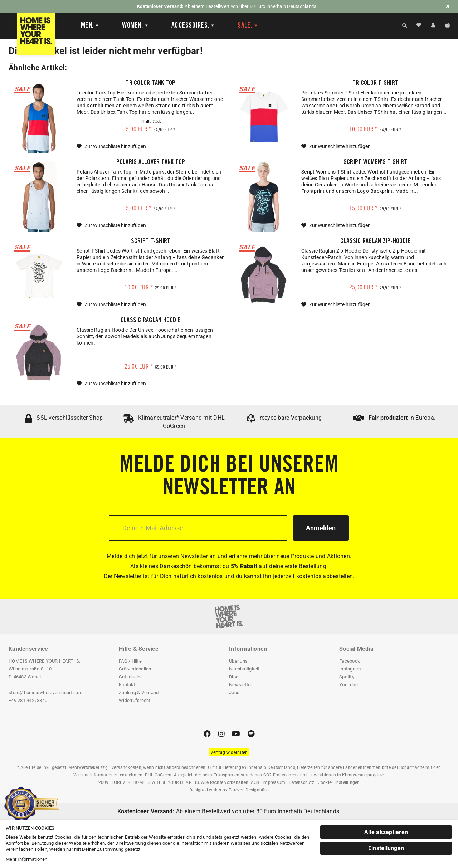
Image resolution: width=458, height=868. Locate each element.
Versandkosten (126, 767)
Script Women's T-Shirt (376, 162)
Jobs (234, 693)
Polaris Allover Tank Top (151, 162)
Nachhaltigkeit (244, 669)
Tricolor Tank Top (150, 83)
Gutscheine (131, 677)
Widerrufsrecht (135, 700)
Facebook (350, 661)
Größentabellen (135, 669)
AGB (255, 782)
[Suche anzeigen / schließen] (405, 25)
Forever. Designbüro (249, 790)
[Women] (135, 26)
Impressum (274, 782)
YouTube (349, 685)
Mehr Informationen (27, 859)
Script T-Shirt (151, 242)
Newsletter (241, 685)
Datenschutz (301, 782)
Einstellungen (386, 848)
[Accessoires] (193, 26)
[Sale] (248, 26)
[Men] (90, 26)
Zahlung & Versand (139, 693)
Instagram (350, 669)
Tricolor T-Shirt (375, 83)
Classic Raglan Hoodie (151, 321)
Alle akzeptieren (386, 832)
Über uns (238, 661)
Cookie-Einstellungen (339, 782)
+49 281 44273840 (28, 700)
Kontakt (127, 685)
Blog (234, 677)
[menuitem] (89, 26)
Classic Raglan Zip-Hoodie (375, 242)
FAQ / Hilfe (130, 661)
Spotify (347, 677)
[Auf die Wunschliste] (111, 146)
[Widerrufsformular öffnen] (229, 752)
